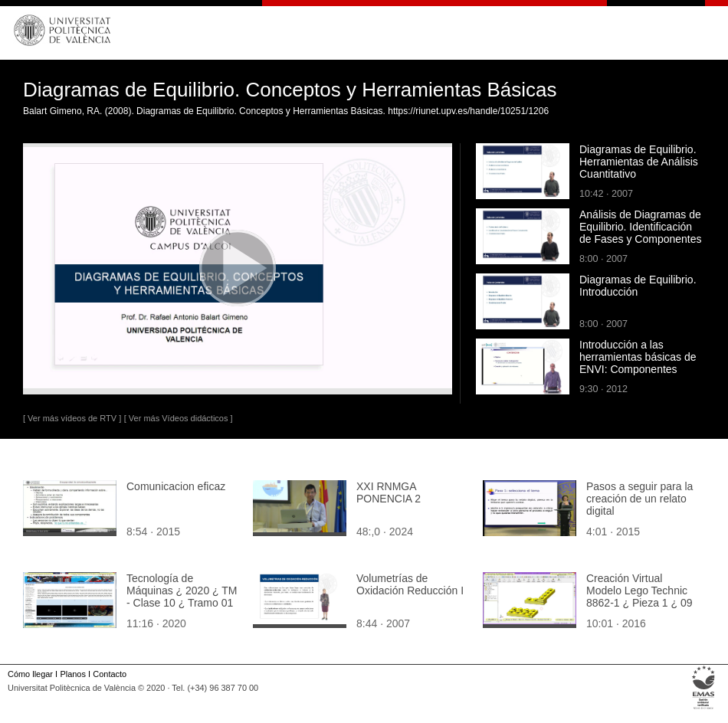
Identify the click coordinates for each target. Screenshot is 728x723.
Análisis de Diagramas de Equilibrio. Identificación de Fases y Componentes (641, 227)
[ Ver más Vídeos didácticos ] (179, 418)
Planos (72, 674)
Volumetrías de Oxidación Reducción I (410, 584)
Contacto (110, 674)
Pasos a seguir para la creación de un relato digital (639, 499)
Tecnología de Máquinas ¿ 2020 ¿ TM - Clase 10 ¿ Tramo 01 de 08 (182, 597)
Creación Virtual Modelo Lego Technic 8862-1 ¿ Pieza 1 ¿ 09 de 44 (639, 597)
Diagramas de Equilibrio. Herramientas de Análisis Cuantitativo (639, 162)
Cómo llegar (30, 674)
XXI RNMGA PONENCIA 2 (389, 492)
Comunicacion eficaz (176, 486)
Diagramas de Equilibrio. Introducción (638, 286)
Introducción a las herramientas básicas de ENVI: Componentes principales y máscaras (638, 363)
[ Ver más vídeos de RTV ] (72, 418)
